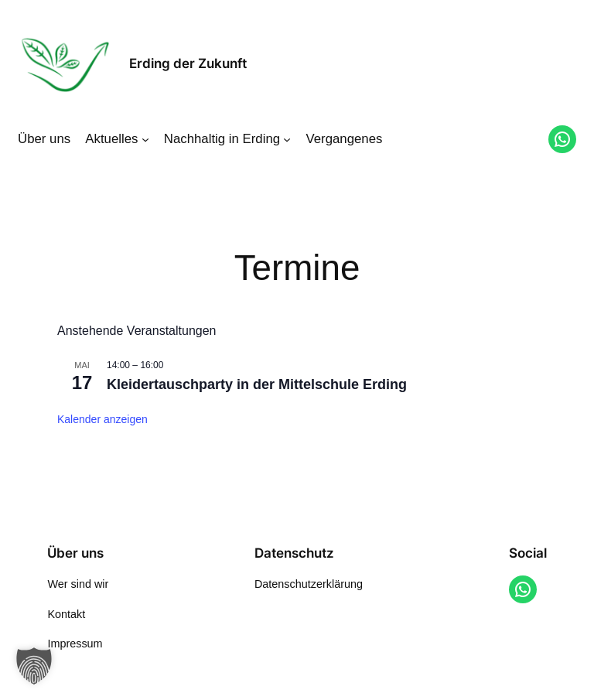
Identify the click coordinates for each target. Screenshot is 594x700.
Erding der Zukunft (188, 63)
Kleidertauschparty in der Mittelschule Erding (257, 384)
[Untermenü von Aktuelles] (145, 139)
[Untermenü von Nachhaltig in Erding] (287, 139)
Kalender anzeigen (102, 419)
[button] (34, 666)
